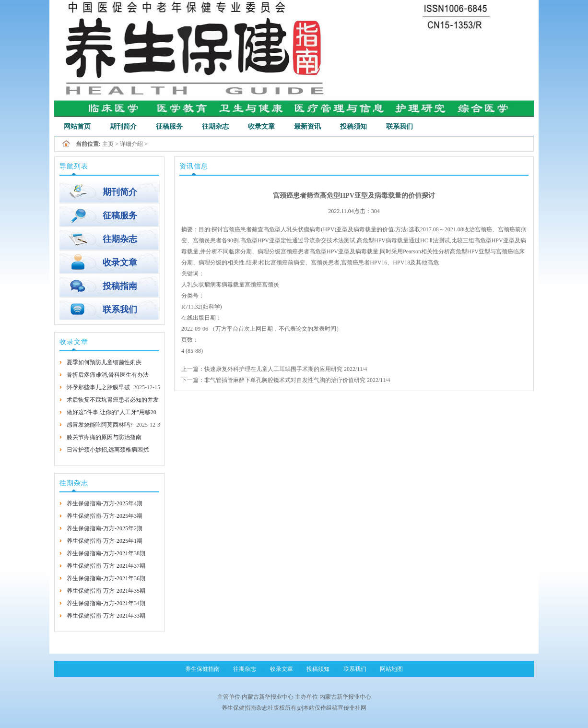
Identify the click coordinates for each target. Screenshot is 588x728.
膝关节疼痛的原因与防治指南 (104, 437)
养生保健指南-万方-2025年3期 (105, 516)
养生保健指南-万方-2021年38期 (106, 553)
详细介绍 (131, 144)
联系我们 (400, 126)
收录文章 (261, 126)
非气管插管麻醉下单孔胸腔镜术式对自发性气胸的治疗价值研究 (285, 380)
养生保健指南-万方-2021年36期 (106, 578)
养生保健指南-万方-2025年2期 (105, 528)
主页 (108, 144)
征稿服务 (169, 126)
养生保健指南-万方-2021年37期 (106, 566)
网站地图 (391, 669)
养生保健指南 (202, 669)
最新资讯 (307, 126)
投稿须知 (353, 126)
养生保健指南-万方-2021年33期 (106, 616)
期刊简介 (123, 126)
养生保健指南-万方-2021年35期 (106, 591)
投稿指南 (120, 286)
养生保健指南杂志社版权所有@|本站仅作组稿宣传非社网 (294, 708)
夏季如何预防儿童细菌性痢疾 (104, 362)
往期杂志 (215, 126)
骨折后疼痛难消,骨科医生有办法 (108, 375)
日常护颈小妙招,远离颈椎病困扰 (108, 450)
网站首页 (77, 126)
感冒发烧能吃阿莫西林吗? (100, 425)
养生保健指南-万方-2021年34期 (106, 603)
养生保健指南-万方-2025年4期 (105, 503)
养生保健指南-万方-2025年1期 (105, 541)
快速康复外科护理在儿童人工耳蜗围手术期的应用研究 (273, 369)
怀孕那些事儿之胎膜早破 (98, 387)
